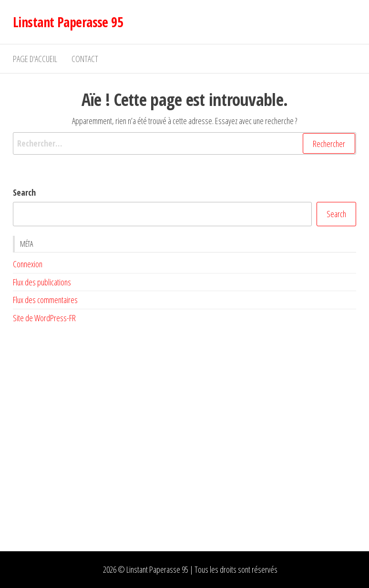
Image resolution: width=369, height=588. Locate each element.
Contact (85, 59)
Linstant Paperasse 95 (68, 22)
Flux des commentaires (45, 300)
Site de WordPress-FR (44, 318)
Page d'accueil (35, 59)
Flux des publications (42, 282)
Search (24, 192)
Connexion (28, 264)
